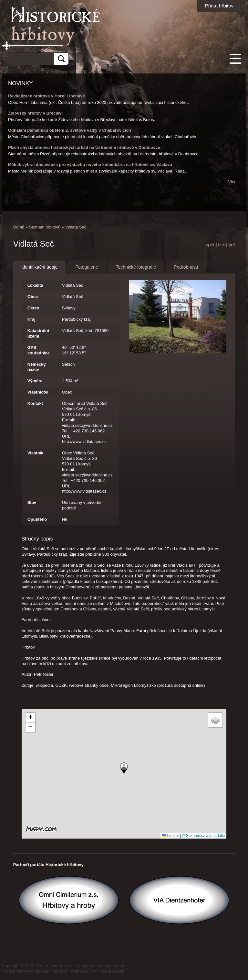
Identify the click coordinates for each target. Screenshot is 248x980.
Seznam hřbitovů (45, 227)
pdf (232, 245)
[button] (124, 768)
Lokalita (35, 285)
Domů (19, 227)
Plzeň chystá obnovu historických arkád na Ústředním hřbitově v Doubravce (84, 147)
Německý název (37, 367)
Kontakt (35, 403)
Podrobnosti (186, 267)
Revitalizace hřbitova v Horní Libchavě (46, 96)
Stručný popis (37, 539)
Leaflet (170, 836)
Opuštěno (37, 519)
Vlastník (36, 453)
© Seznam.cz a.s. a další (203, 836)
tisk (221, 245)
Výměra (35, 381)
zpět (210, 245)
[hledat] (29, 58)
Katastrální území (38, 333)
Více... (234, 182)
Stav (32, 502)
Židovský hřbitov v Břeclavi (35, 113)
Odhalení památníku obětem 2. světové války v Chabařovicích (70, 130)
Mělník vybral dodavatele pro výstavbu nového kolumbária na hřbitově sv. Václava (90, 165)
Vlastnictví (38, 392)
